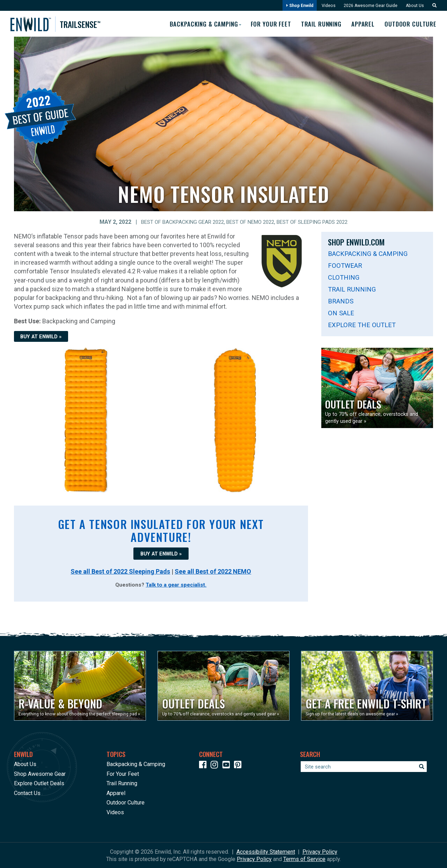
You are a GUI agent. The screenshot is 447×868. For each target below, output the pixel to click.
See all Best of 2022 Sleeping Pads (120, 571)
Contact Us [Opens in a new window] (27, 792)
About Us (414, 6)
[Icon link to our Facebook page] (204, 766)
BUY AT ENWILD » (41, 336)
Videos (325, 6)
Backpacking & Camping (368, 253)
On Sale (341, 313)
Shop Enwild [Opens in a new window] (295, 6)
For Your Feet (266, 23)
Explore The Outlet (362, 325)
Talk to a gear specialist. (176, 584)
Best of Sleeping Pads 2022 (318, 222)
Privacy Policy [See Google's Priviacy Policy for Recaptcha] (254, 859)
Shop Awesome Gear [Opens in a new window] (40, 773)
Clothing (344, 277)
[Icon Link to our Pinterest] (239, 766)
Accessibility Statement (266, 851)
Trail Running (318, 23)
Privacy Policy (320, 851)
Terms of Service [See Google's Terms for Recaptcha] (304, 859)
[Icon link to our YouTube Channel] (228, 766)
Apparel (362, 23)
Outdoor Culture (411, 23)
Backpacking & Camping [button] (196, 23)
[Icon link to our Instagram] (216, 766)
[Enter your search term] (364, 766)
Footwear (345, 265)
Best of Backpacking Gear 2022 (176, 222)
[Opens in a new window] (80, 685)
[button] (432, 6)
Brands (341, 301)
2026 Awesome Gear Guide (368, 6)
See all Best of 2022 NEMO (213, 571)
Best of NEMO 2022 (250, 222)
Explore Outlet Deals (39, 783)
